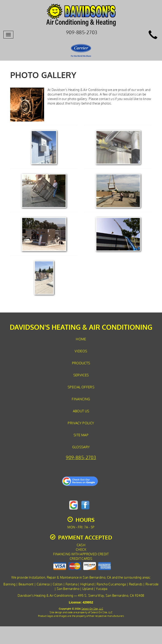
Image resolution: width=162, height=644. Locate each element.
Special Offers (81, 387)
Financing (81, 399)
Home (81, 339)
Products (81, 363)
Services (81, 375)
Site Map (81, 435)
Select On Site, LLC (92, 609)
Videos (81, 351)
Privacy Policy (81, 423)
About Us (81, 411)
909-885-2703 (81, 457)
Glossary (81, 447)
